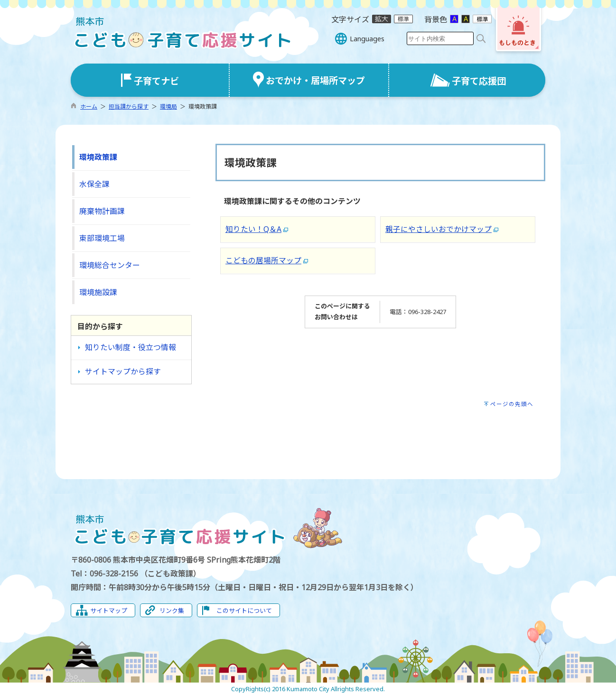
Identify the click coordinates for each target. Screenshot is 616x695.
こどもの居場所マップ (263, 260)
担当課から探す (129, 107)
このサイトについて (244, 611)
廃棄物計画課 (102, 211)
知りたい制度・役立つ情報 (131, 347)
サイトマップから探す (123, 371)
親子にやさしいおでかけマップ (439, 229)
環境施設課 (98, 292)
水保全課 (94, 184)
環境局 (168, 107)
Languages (367, 39)
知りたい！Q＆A (253, 229)
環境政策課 (98, 157)
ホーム (89, 107)
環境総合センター (110, 265)
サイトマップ (109, 611)
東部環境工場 (102, 238)
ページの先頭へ (512, 404)
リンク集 (172, 611)
